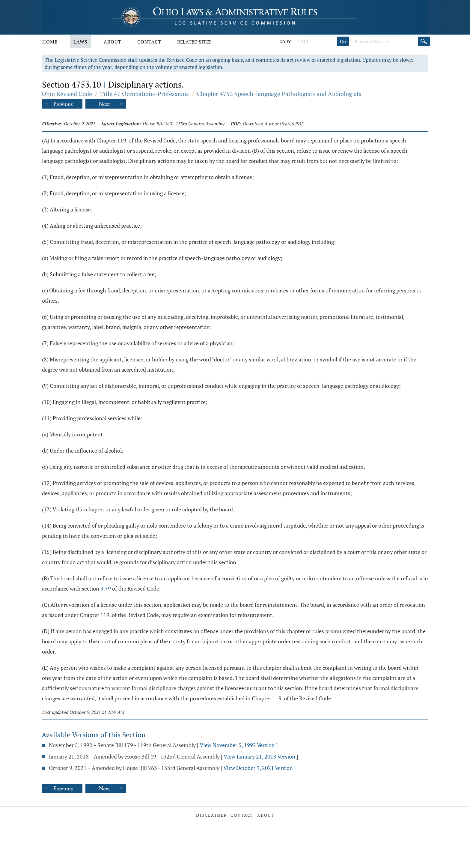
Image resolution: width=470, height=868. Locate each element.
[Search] (424, 41)
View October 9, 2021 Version (258, 768)
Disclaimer (212, 815)
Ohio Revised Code (67, 94)
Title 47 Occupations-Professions (144, 94)
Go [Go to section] (343, 41)
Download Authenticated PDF (273, 124)
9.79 (106, 588)
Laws (80, 42)
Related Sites (194, 42)
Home (50, 42)
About (113, 42)
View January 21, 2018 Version (259, 756)
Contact (149, 42)
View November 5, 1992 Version (237, 745)
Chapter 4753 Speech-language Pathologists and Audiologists (279, 94)
